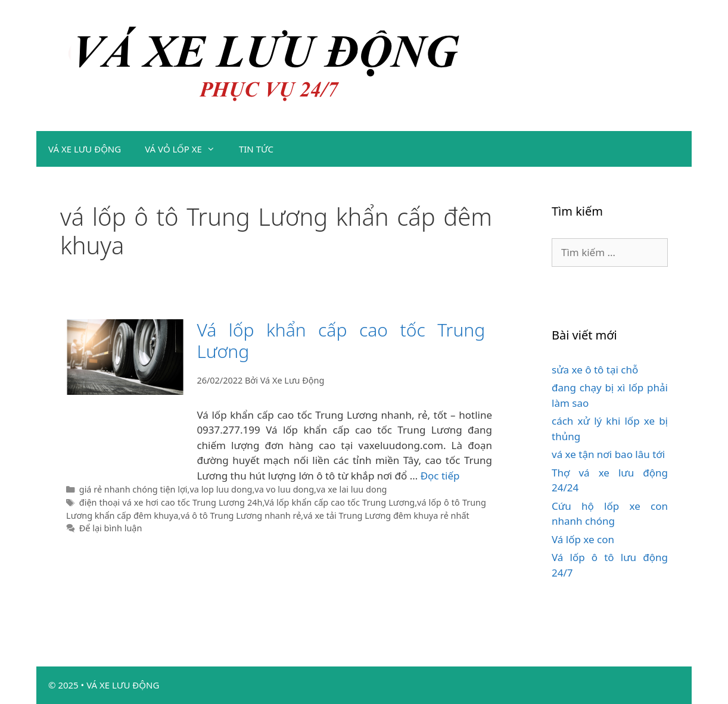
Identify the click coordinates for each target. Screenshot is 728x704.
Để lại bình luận (111, 528)
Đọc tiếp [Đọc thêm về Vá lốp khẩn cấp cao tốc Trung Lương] (440, 476)
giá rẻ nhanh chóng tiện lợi (133, 489)
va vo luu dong (284, 489)
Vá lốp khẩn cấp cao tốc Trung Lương (341, 340)
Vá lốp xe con (583, 539)
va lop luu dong (221, 489)
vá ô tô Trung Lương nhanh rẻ (241, 515)
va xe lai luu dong (351, 489)
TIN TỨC (256, 149)
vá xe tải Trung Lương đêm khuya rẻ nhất (386, 515)
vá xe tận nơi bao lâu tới (608, 454)
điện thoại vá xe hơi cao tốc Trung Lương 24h (171, 502)
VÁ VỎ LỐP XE (186, 149)
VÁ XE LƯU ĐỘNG (85, 149)
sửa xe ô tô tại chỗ (595, 370)
